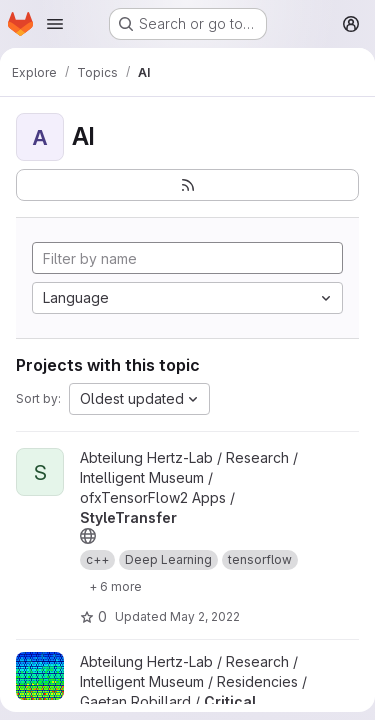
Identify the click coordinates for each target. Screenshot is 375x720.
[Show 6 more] (115, 586)
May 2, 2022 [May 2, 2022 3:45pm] (205, 616)
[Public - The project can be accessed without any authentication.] (88, 536)
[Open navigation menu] (55, 24)
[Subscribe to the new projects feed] (187, 185)
